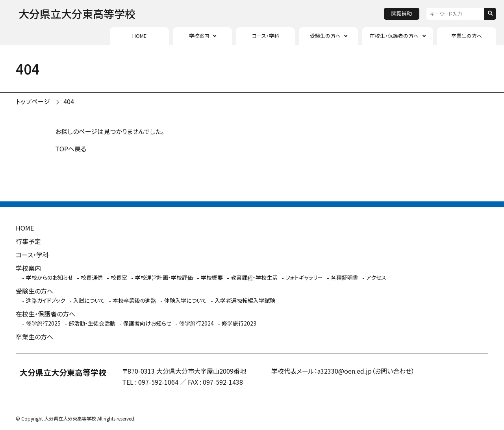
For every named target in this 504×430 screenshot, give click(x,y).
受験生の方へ (325, 36)
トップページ (33, 101)
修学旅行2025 (43, 323)
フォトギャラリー (304, 277)
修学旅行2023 (239, 323)
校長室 (119, 277)
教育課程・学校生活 (254, 277)
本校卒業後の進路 (134, 300)
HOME (139, 36)
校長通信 (92, 277)
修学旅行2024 (196, 323)
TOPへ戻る (71, 149)
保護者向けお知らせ (147, 323)
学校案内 (199, 36)
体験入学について (185, 300)
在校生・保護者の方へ (394, 36)
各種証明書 (345, 277)
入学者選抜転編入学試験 (245, 300)
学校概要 (212, 277)
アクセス (376, 277)
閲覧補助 (402, 13)
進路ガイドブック (46, 300)
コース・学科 (266, 36)
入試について (89, 300)
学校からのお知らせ (49, 277)
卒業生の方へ (467, 36)
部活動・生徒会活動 (92, 323)
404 (69, 101)
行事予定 (28, 241)
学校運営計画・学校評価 (164, 277)
